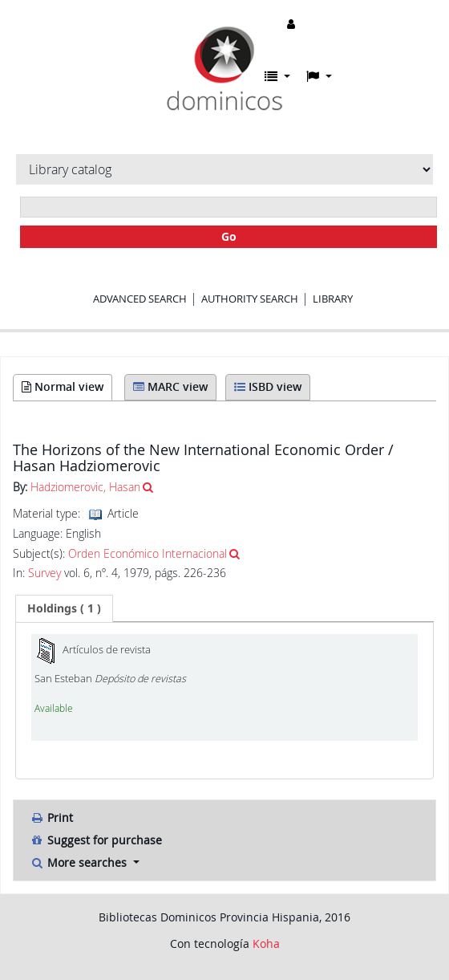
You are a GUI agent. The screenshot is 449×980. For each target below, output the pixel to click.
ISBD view (268, 386)
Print (51, 817)
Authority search (250, 299)
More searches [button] (80, 862)
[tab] (64, 608)
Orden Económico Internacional (148, 553)
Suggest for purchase (96, 840)
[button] (277, 76)
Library (333, 299)
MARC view (170, 386)
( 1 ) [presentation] (64, 608)
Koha (266, 943)
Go (229, 236)
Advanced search (140, 299)
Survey (44, 573)
